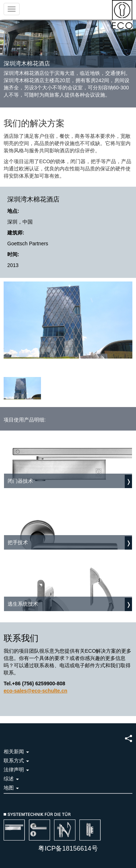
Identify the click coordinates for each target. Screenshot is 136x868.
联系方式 (16, 761)
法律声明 (16, 770)
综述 (11, 779)
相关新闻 (16, 751)
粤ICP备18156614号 (68, 848)
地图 (11, 788)
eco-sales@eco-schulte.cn (36, 691)
